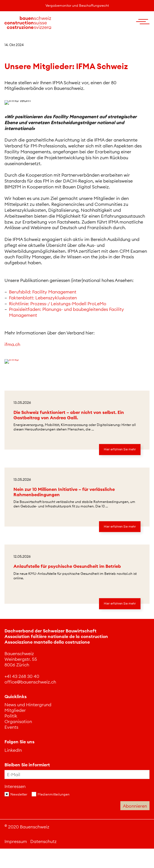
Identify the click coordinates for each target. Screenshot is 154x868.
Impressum (16, 841)
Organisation (18, 721)
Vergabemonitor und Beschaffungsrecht (77, 5)
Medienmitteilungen (54, 794)
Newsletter (19, 794)
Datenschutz (43, 841)
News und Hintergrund (28, 705)
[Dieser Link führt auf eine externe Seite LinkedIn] (13, 750)
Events (11, 727)
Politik (11, 716)
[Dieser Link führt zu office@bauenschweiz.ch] (30, 682)
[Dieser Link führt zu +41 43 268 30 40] (22, 676)
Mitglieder (15, 710)
